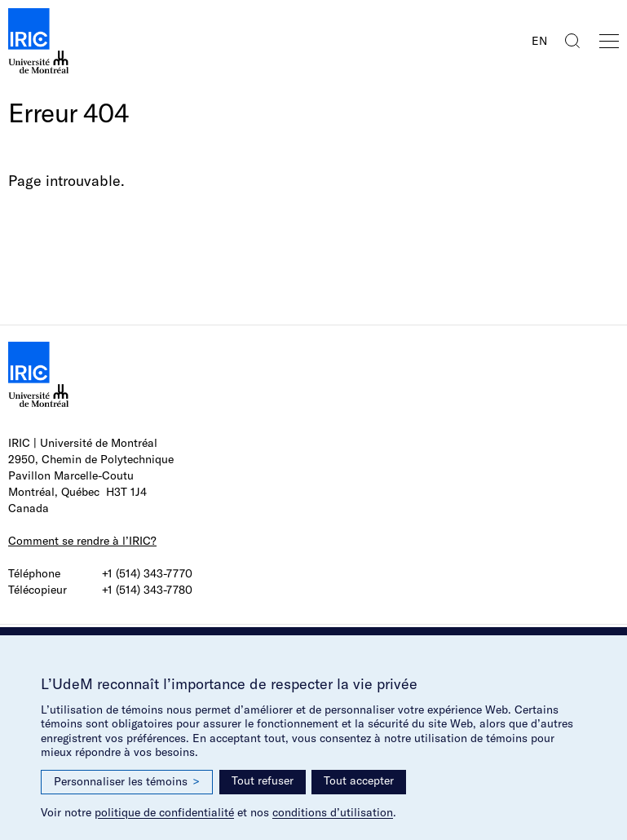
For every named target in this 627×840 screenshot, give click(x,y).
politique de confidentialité (164, 812)
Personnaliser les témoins (127, 782)
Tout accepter (359, 780)
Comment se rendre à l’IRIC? (82, 541)
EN (539, 41)
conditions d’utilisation (333, 812)
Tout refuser (263, 780)
